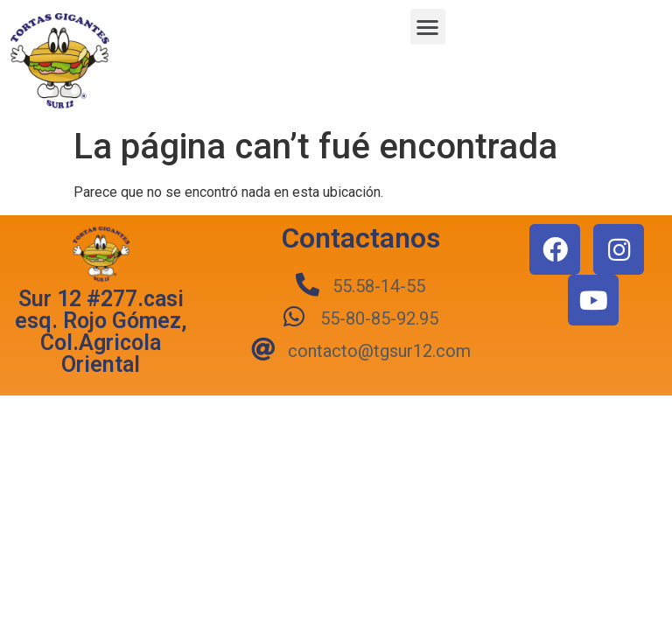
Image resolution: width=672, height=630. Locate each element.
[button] (428, 27)
